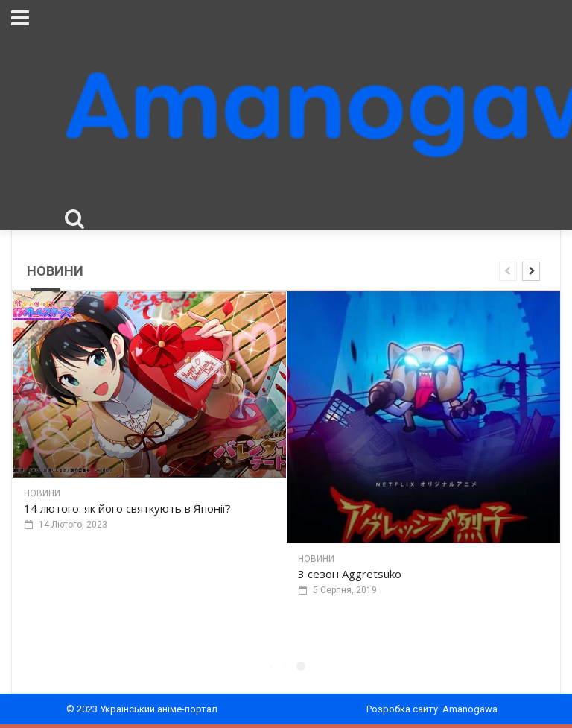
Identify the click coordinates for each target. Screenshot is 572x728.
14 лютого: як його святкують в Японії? (127, 508)
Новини (42, 493)
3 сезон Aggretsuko (350, 574)
